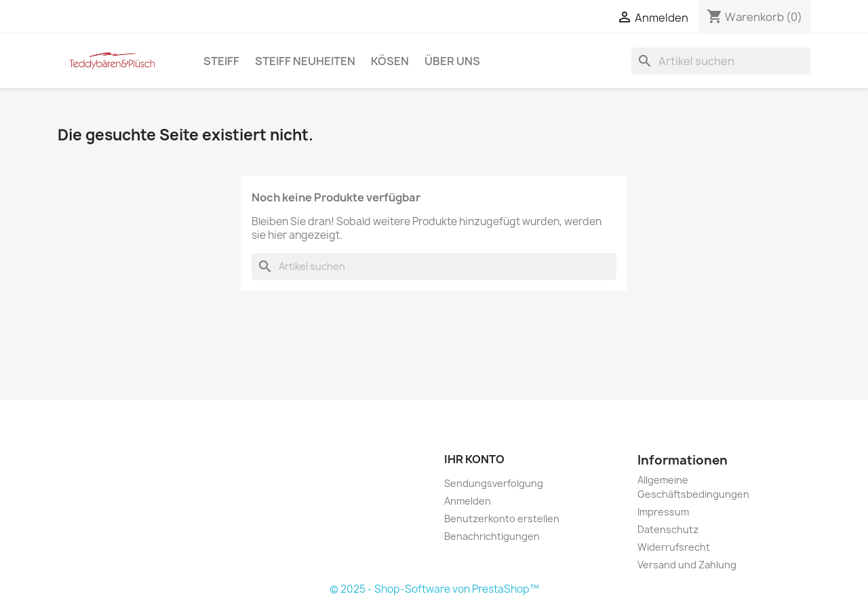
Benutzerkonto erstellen (502, 518)
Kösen (390, 61)
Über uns (452, 61)
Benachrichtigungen (492, 536)
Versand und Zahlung (687, 565)
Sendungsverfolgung (494, 483)
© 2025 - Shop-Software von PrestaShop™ (434, 589)
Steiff (221, 61)
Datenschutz (668, 529)
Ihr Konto (474, 459)
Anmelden (468, 501)
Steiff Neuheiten (305, 61)
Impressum (663, 512)
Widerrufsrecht (674, 547)
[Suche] (721, 61)
